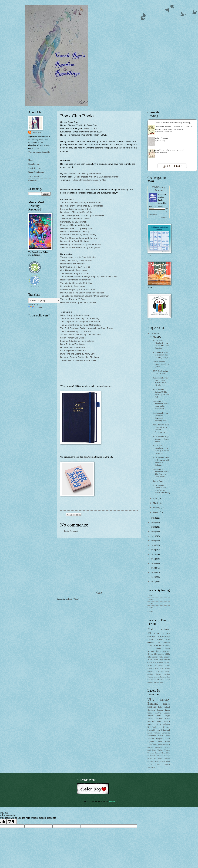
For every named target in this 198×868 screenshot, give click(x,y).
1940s (150, 639)
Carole (161, 194)
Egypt (167, 716)
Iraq (155, 759)
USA (151, 700)
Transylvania (152, 744)
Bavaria (157, 753)
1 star (150, 595)
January (156, 512)
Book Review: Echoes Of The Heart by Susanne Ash (161, 393)
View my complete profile (39, 152)
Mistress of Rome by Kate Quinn (76, 225)
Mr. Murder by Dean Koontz (73, 286)
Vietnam (151, 739)
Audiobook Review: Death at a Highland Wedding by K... (161, 417)
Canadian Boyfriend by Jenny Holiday (78, 235)
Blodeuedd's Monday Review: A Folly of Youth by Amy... (161, 449)
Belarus (163, 753)
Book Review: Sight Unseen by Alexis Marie (161, 439)
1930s (167, 648)
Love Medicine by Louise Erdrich (76, 209)
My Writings (34, 176)
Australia (159, 719)
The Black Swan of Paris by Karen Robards (81, 202)
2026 (153, 333)
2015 (153, 563)
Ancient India (159, 677)
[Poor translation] (12, 822)
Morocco (167, 759)
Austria (158, 713)
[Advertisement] (99, 564)
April (155, 499)
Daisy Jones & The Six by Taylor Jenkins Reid (82, 293)
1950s (161, 645)
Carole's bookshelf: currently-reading (172, 123)
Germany (151, 710)
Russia (150, 716)
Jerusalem (166, 733)
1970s (156, 645)
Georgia (167, 756)
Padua (157, 761)
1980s (167, 645)
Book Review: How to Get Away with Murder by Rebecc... (161, 461)
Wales (167, 719)
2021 (153, 536)
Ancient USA (158, 668)
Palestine (167, 747)
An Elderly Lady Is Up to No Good (170, 150)
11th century (158, 663)
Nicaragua (151, 761)
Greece (167, 713)
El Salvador (152, 756)
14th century (159, 654)
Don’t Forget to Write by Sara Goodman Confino (97, 177)
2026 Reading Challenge (158, 189)
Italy (160, 707)
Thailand (160, 750)
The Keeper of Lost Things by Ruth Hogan (80, 322)
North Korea (164, 741)
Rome (159, 716)
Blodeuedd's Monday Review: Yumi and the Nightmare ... (161, 405)
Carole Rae (37, 132)
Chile (168, 753)
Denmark (151, 722)
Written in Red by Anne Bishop (75, 232)
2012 (153, 577)
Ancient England (154, 674)
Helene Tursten (162, 153)
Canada (160, 710)
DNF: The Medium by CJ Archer (160, 372)
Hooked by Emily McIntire (72, 264)
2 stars (150, 599)
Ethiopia (150, 747)
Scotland (152, 707)
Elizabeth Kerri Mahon (164, 132)
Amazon (107, 386)
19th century (156, 633)
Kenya (160, 759)
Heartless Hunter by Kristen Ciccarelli (78, 302)
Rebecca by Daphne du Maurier (76, 280)
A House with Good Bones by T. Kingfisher (81, 248)
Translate (35, 307)
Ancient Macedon (157, 680)
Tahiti (158, 764)
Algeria (160, 744)
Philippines (152, 736)
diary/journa (89, 457)
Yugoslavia (151, 767)
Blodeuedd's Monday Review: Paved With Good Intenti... (161, 344)
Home (99, 593)
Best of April (158, 481)
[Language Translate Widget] (44, 301)
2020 (153, 541)
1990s (160, 639)
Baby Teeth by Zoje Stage (73, 344)
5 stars (150, 612)
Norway (150, 724)
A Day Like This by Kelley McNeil (76, 261)
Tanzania (167, 764)
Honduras (158, 747)
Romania (157, 733)
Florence (160, 756)
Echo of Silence (162, 138)
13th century (164, 657)
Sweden (157, 730)
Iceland (150, 759)
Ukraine (167, 750)
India (159, 722)
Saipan (163, 761)
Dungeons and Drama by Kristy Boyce (79, 354)
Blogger (112, 801)
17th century (163, 643)
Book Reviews (34, 164)
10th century (158, 666)
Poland (150, 719)
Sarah (87, 128)
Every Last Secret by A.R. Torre (75, 267)
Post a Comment (71, 531)
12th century (153, 657)
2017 (153, 554)
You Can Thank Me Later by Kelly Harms (80, 238)
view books (165, 217)
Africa (158, 724)
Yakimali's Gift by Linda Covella (75, 219)
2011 (153, 582)
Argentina (166, 744)
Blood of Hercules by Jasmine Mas (89, 180)
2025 (153, 518)
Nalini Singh (161, 141)
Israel (168, 736)
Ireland (167, 707)
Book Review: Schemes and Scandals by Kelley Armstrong (161, 489)
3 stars (150, 604)
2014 (153, 568)
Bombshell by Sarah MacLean (75, 241)
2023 (153, 527)
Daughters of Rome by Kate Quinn (77, 212)
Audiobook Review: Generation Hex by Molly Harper (161, 355)
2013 (153, 572)
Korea (150, 733)
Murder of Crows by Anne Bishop (85, 174)
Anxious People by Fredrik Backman (78, 289)
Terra (95, 128)
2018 (153, 550)
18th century (163, 636)
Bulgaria (159, 739)
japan (168, 710)
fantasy (165, 700)
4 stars (150, 608)
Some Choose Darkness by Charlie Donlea (81, 334)
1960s (150, 645)
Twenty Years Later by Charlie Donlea (78, 257)
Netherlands (152, 727)
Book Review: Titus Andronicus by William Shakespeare (161, 428)
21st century (159, 629)
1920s (167, 654)
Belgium (167, 724)
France (166, 704)
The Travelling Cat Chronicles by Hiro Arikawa (82, 215)
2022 (153, 532)
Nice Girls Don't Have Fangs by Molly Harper (82, 206)
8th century (165, 671)
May (155, 337)
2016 (153, 559)
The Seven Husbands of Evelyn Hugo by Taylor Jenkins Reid (89, 277)
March (156, 503)
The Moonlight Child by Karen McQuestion (81, 325)
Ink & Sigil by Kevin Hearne (73, 351)
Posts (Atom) (74, 599)
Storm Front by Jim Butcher (73, 338)
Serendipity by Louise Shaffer (74, 222)
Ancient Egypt (158, 660)
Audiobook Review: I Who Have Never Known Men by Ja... (161, 381)
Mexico (167, 722)
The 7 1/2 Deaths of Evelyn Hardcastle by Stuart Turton (87, 328)
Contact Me (33, 180)
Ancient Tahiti (158, 683)
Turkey (161, 736)
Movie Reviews (35, 168)
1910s (150, 660)
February (157, 508)
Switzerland (165, 730)
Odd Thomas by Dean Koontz (74, 270)
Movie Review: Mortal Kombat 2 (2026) (161, 364)
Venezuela (151, 753)
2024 (153, 523)
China (150, 713)
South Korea (152, 750)
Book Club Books (36, 172)
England (153, 704)
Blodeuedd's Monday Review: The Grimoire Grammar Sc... (161, 473)
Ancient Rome (154, 651)
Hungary (166, 727)
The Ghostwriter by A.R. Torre (74, 273)
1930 (157, 671)
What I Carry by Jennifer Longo (75, 315)
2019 (153, 545)
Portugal (151, 730)
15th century (154, 648)
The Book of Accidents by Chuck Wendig (80, 318)
